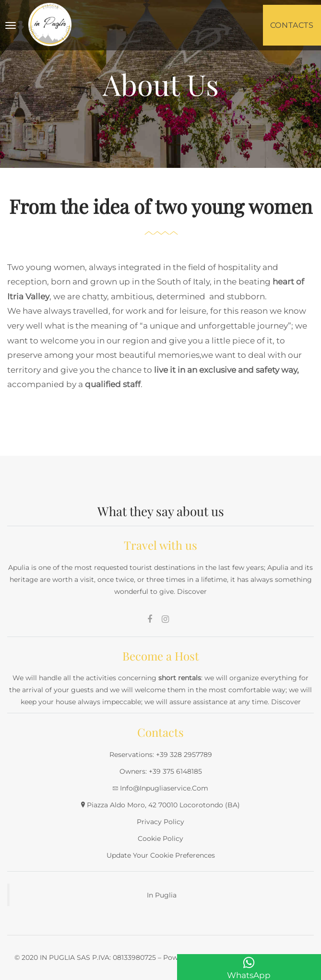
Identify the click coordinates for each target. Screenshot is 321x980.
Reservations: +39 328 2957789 (161, 755)
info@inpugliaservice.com (164, 788)
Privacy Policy (160, 822)
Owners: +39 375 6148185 (161, 771)
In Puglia (162, 895)
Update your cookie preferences (161, 855)
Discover (192, 591)
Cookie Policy (160, 838)
